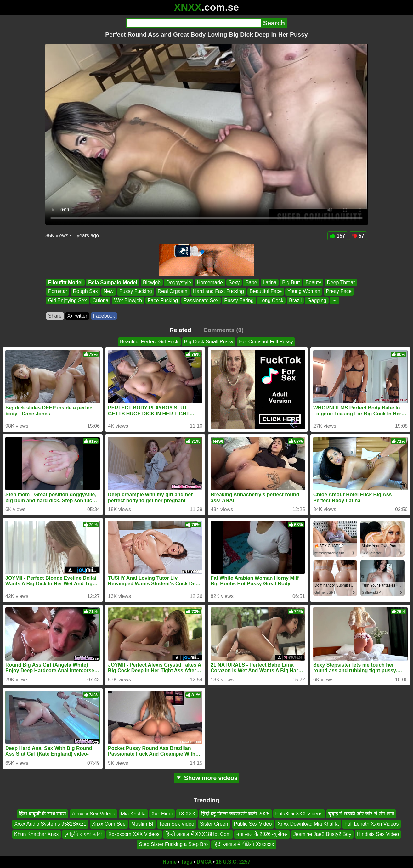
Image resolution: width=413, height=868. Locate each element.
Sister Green (214, 824)
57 (358, 236)
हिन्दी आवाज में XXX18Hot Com (198, 834)
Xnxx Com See (109, 824)
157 (338, 236)
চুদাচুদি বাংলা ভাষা (83, 834)
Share (55, 316)
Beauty (313, 282)
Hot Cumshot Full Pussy (266, 342)
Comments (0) (223, 330)
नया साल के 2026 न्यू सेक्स (262, 834)
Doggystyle (179, 282)
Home (170, 862)
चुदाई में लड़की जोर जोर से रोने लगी (361, 814)
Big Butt (291, 282)
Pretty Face (339, 292)
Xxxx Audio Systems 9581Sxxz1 (51, 824)
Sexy (234, 282)
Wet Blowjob (128, 300)
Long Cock (272, 300)
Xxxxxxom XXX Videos (134, 834)
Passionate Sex (201, 300)
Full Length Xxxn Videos (371, 824)
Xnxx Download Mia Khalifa (308, 824)
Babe (251, 282)
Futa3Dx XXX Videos (299, 814)
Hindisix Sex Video (378, 834)
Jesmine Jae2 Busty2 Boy (322, 834)
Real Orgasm (173, 292)
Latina (270, 282)
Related (180, 330)
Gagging (317, 300)
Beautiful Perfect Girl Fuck (149, 342)
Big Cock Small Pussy (209, 342)
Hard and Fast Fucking (218, 292)
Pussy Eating (239, 300)
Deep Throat (341, 282)
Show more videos (207, 778)
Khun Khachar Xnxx (36, 834)
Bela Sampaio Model (113, 282)
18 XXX (187, 814)
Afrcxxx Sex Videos (93, 814)
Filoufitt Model (65, 282)
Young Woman (304, 292)
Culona (101, 300)
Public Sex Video (253, 824)
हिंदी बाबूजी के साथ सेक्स (42, 814)
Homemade (210, 282)
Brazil (295, 300)
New (109, 292)
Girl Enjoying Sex (68, 300)
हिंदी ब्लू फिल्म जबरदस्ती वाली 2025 (235, 814)
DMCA (204, 862)
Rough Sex (85, 292)
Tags (187, 862)
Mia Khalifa (133, 814)
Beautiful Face (266, 292)
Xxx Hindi (162, 814)
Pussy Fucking (136, 292)
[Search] (193, 23)
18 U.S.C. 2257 (233, 862)
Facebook (104, 316)
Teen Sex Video (177, 824)
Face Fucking (163, 300)
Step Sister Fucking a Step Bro (173, 844)
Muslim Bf (142, 824)
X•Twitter (77, 316)
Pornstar (58, 292)
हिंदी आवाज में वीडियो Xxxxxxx (244, 844)
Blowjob (152, 282)
